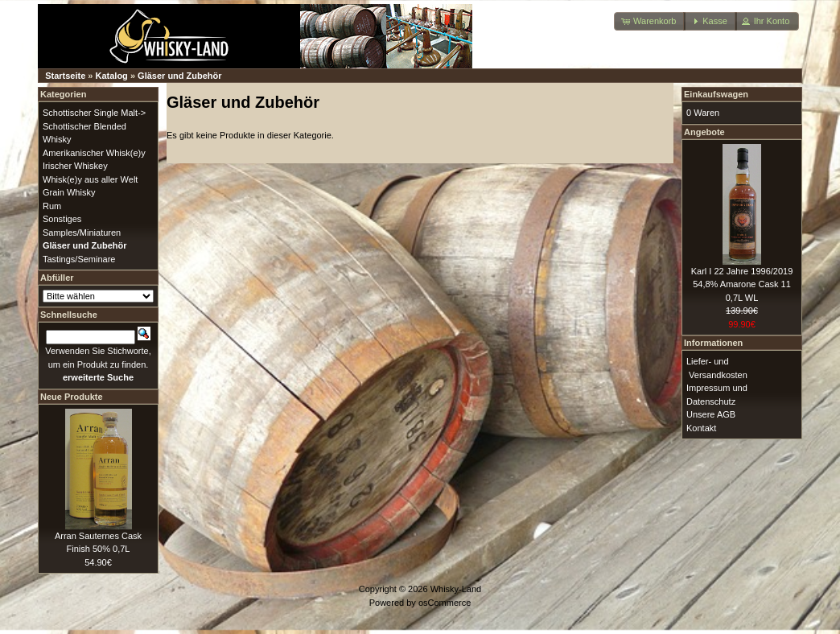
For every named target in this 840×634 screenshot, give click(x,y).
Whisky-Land (456, 589)
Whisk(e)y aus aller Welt (90, 179)
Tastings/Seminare (79, 259)
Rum (52, 206)
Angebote (704, 132)
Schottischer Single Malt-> (94, 113)
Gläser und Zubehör (180, 76)
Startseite (65, 76)
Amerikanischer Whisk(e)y (94, 153)
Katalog (112, 76)
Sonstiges (62, 219)
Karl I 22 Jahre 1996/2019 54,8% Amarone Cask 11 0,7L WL (742, 284)
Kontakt (701, 428)
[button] (650, 21)
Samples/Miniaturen (82, 233)
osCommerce (445, 603)
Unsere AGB (711, 414)
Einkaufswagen (716, 94)
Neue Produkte (72, 397)
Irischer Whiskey (75, 166)
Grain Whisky (69, 192)
